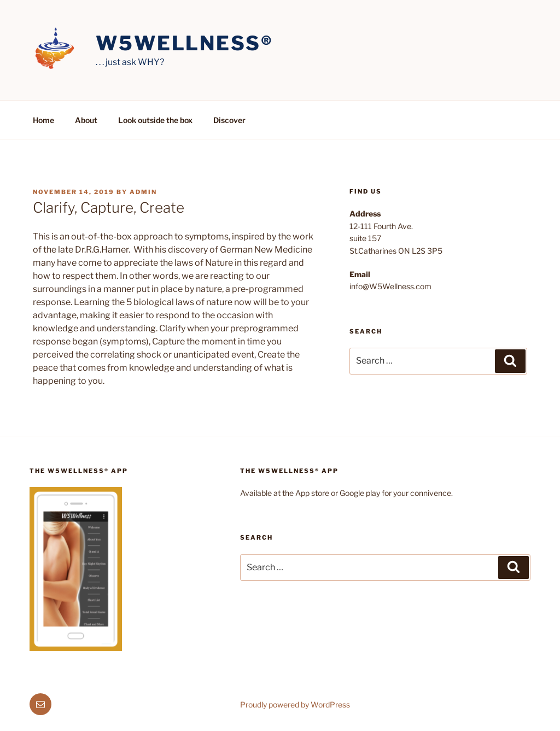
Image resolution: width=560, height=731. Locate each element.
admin (143, 192)
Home (43, 120)
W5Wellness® (185, 43)
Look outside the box (155, 120)
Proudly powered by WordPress (295, 704)
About (86, 120)
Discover (229, 120)
